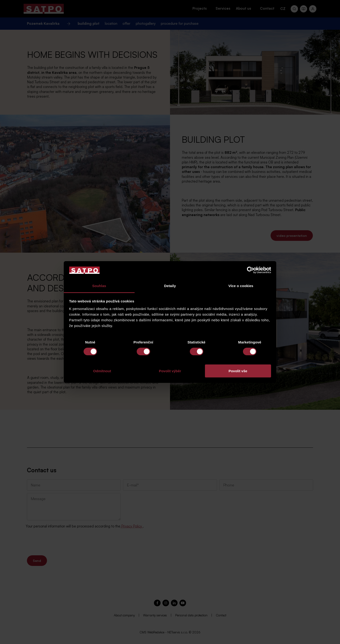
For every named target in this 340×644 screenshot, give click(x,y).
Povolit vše (238, 371)
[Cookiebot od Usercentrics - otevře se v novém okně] (250, 270)
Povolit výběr (170, 371)
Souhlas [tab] (99, 286)
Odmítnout (102, 371)
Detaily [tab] (170, 286)
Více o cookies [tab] (241, 286)
